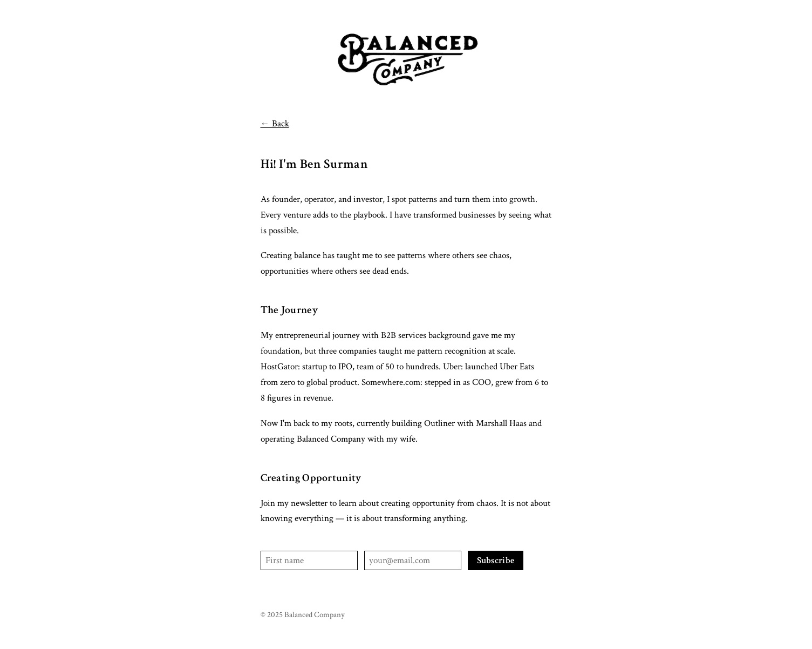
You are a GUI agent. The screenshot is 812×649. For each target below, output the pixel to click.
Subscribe (496, 560)
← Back (275, 124)
